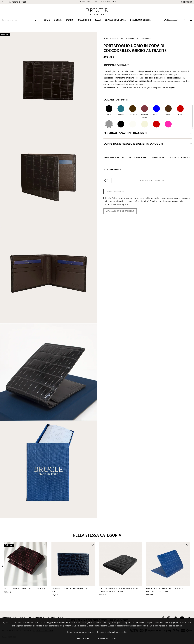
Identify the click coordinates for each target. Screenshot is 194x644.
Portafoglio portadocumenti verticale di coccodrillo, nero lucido (118, 590)
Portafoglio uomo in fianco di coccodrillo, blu (72, 590)
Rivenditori (186, 2)
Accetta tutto (84, 638)
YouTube (182, 618)
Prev (3, 566)
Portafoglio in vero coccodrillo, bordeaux (25, 589)
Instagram (169, 618)
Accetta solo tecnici (107, 638)
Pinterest (175, 618)
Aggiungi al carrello (152, 181)
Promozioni (158, 158)
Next (191, 566)
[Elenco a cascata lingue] (4, 2)
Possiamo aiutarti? (180, 158)
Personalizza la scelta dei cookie (112, 632)
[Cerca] (19, 20)
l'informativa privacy (121, 198)
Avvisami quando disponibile (120, 211)
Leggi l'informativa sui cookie (81, 632)
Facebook (163, 618)
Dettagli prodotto (114, 158)
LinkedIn (189, 618)
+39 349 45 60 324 (19, 2)
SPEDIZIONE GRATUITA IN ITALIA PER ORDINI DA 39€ (97, 2)
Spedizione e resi (138, 158)
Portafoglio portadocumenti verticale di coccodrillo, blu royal (166, 590)
